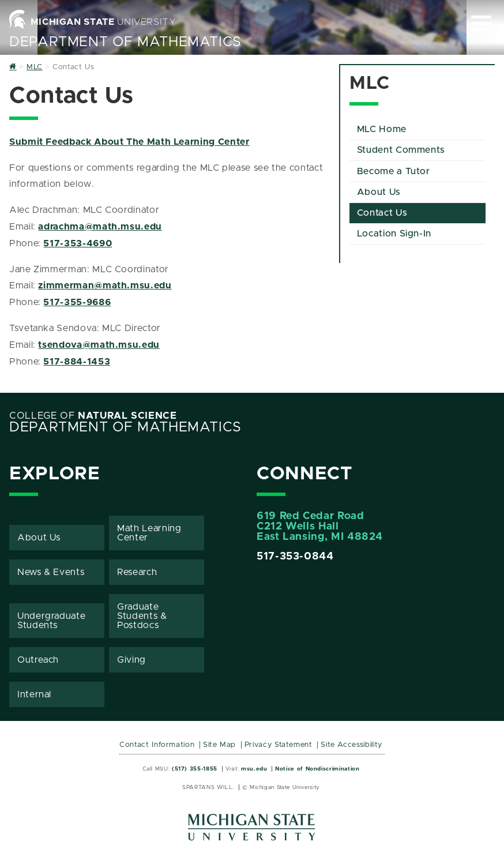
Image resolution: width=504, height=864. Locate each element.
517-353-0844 (295, 557)
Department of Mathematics (125, 42)
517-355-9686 (77, 302)
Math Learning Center (149, 533)
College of (93, 416)
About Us (379, 192)
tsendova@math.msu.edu (99, 345)
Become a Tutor (394, 171)
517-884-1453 (77, 362)
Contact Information (157, 745)
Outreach (38, 660)
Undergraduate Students (51, 621)
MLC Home (382, 129)
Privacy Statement (279, 745)
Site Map (219, 745)
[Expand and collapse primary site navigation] (481, 23)
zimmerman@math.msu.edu (105, 286)
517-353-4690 (78, 243)
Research (137, 572)
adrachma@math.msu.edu (100, 227)
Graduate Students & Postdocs (142, 616)
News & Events (51, 572)
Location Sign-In (394, 234)
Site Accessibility (351, 745)
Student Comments (401, 150)
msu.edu (254, 769)
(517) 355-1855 (195, 769)
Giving (131, 660)
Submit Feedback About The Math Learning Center (129, 142)
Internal (34, 694)
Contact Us (382, 213)
